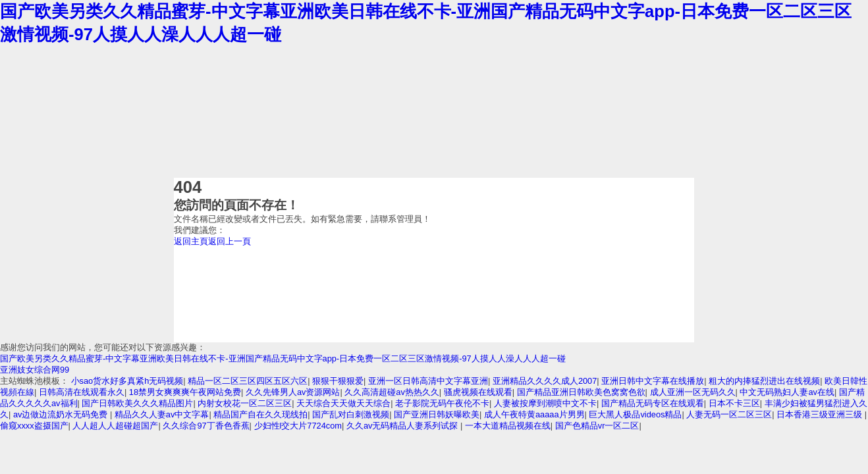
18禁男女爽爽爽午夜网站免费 (185, 392)
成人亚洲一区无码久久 (693, 392)
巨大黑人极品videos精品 (635, 414)
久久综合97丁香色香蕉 (206, 426)
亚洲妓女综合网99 (35, 370)
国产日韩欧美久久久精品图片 (137, 403)
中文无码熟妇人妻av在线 (787, 392)
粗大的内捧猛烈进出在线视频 (764, 381)
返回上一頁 (230, 241)
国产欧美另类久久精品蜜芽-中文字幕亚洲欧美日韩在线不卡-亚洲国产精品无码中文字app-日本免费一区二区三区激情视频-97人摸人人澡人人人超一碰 (283, 358)
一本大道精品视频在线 (508, 426)
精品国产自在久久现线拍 (260, 414)
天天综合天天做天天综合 (343, 403)
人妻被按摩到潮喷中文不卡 (545, 403)
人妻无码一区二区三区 (729, 414)
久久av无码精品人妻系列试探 (403, 426)
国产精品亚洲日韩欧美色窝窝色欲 (581, 392)
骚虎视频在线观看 (478, 392)
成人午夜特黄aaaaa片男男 (534, 414)
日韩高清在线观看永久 (82, 392)
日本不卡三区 (734, 403)
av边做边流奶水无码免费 (62, 414)
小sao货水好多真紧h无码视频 (127, 381)
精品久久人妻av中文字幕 (162, 414)
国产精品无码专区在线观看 (653, 403)
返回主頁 (191, 241)
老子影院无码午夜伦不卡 (442, 403)
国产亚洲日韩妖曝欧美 (437, 414)
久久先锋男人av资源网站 (293, 392)
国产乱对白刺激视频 (351, 414)
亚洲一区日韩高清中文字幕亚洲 (428, 381)
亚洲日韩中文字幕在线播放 (653, 381)
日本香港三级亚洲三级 (821, 414)
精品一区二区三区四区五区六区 (248, 381)
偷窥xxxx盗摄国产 (34, 426)
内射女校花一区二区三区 (245, 403)
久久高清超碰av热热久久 (392, 392)
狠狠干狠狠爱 (338, 381)
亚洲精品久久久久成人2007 (545, 381)
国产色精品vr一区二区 (597, 426)
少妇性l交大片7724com (298, 426)
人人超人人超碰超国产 (115, 426)
